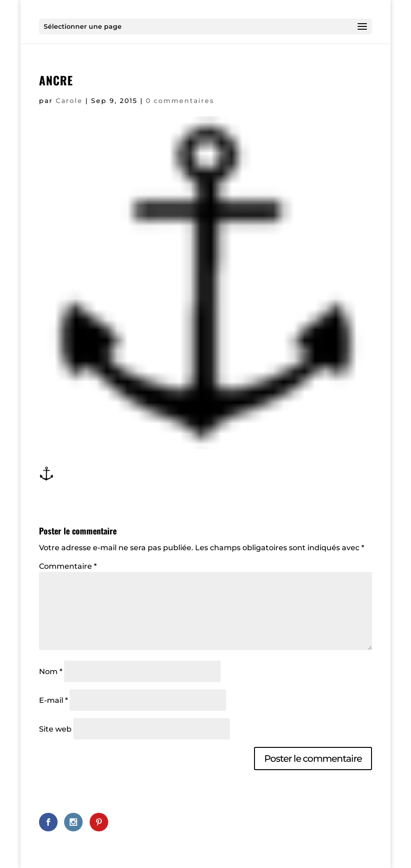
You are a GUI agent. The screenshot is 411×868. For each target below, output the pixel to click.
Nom (51, 672)
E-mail (53, 700)
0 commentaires (180, 101)
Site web (55, 729)
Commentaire (68, 566)
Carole (69, 101)
